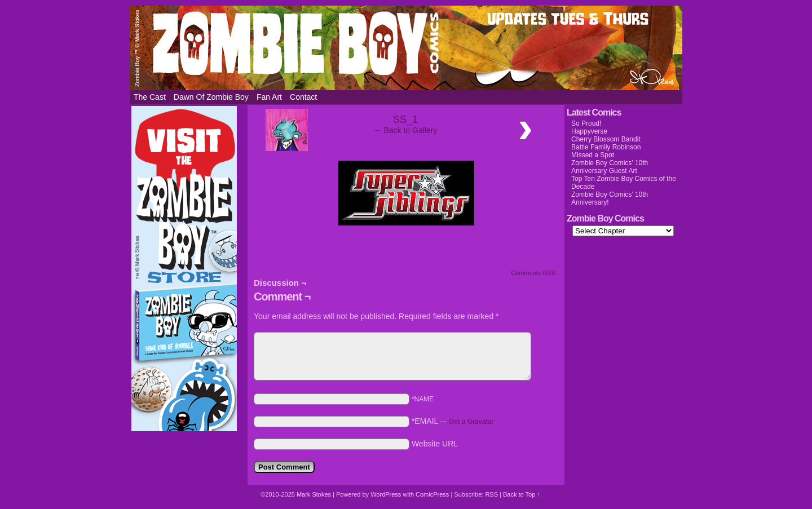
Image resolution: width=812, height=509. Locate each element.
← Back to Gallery (406, 130)
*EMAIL (453, 421)
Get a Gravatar (471, 422)
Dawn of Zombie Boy (211, 97)
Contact (303, 97)
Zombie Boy (406, 48)
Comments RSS (533, 273)
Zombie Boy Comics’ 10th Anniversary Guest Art (610, 167)
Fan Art (269, 97)
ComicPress (432, 494)
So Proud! (586, 123)
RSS (491, 494)
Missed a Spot (593, 155)
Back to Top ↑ (522, 494)
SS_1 (405, 119)
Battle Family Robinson (606, 147)
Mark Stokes (315, 494)
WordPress (386, 494)
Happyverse (589, 131)
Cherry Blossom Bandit (606, 139)
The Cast (150, 97)
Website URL (435, 444)
